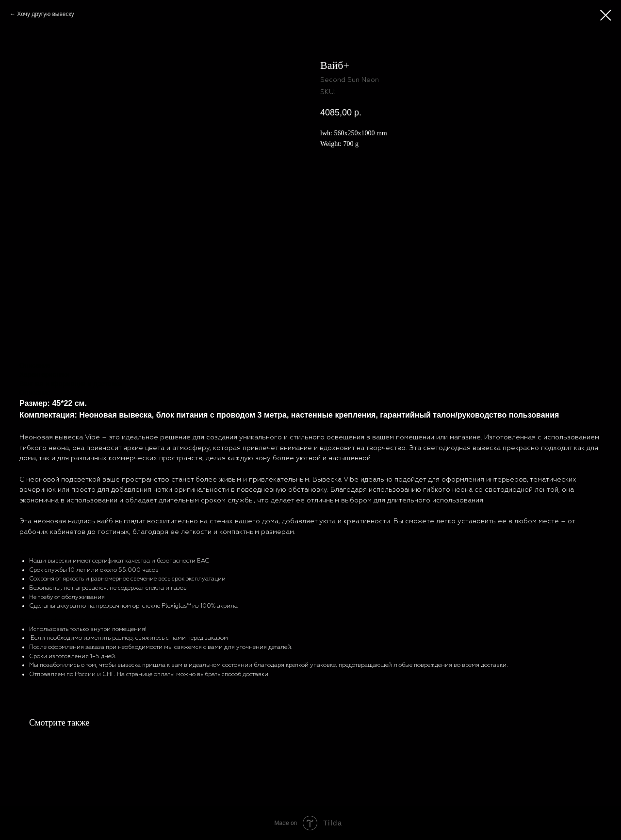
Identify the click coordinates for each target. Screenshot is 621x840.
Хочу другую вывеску (45, 14)
